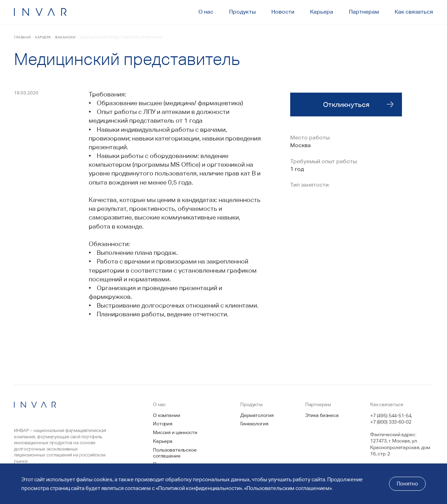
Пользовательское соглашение (175, 453)
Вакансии (65, 37)
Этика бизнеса (322, 415)
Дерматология (257, 415)
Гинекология (254, 424)
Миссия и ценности (175, 432)
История (163, 424)
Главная (23, 37)
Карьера (43, 37)
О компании (167, 415)
